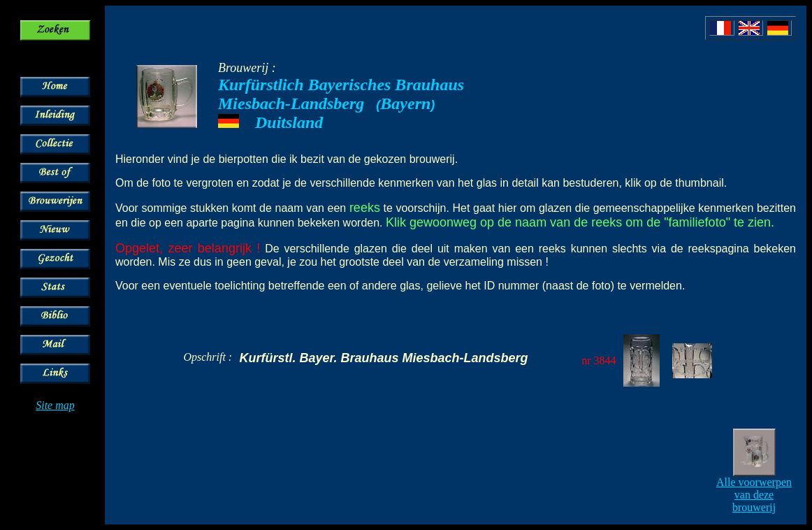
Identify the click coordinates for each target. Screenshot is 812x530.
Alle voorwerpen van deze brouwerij (754, 495)
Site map (55, 405)
